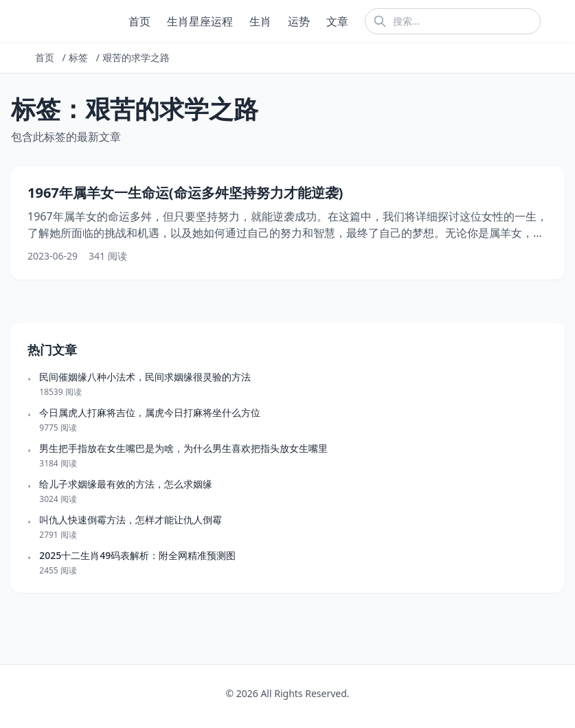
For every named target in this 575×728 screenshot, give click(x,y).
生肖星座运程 (200, 21)
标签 (78, 57)
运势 (299, 21)
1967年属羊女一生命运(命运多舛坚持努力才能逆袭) (185, 193)
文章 (337, 21)
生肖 (260, 21)
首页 (139, 21)
